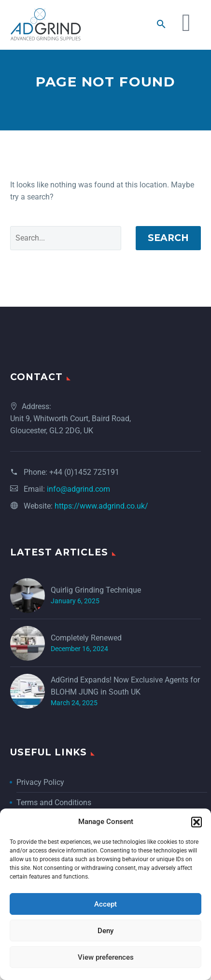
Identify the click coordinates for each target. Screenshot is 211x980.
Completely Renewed (86, 650)
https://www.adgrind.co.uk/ (101, 518)
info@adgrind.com (78, 501)
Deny (105, 931)
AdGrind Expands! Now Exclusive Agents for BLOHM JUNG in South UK (125, 698)
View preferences (106, 957)
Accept (105, 904)
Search (168, 250)
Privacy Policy (40, 794)
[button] (197, 822)
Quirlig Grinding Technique (96, 602)
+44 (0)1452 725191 (84, 484)
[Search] (66, 250)
